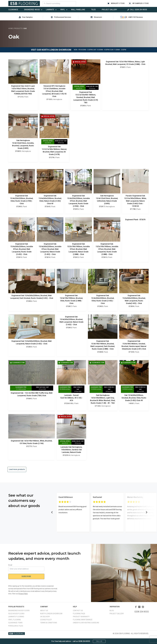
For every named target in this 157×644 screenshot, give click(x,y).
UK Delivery (45, 617)
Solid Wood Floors (16, 614)
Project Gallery (109, 10)
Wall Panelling (78, 10)
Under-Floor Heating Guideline (86, 623)
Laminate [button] (50, 10)
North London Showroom (51, 614)
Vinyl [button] (63, 10)
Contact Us (78, 611)
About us (44, 611)
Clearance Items (15, 623)
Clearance (13, 10)
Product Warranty (81, 617)
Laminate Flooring (16, 617)
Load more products (17, 469)
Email (10, 565)
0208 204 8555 (142, 612)
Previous (52, 512)
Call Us (99, 641)
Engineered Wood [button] (32, 10)
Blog (112, 611)
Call (138, 10)
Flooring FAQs (79, 614)
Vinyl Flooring (15, 620)
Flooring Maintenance (83, 620)
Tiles (93, 10)
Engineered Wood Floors (19, 611)
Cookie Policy (46, 620)
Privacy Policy (23, 594)
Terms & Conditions (49, 623)
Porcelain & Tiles (16, 626)
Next (146, 512)
